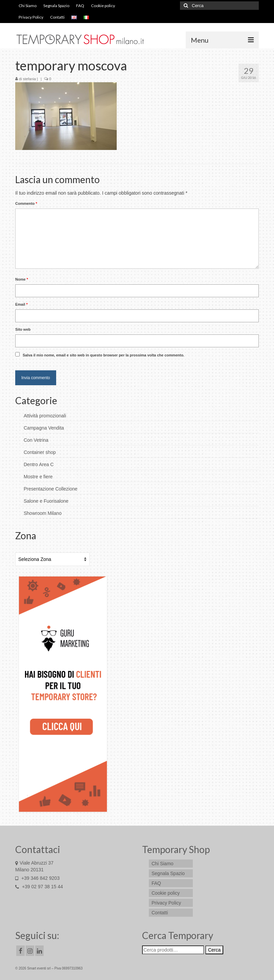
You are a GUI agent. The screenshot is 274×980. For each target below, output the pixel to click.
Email (21, 304)
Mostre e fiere (38, 477)
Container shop (40, 452)
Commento (26, 203)
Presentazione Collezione (51, 489)
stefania (30, 79)
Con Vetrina (36, 440)
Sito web (23, 329)
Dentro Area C (39, 464)
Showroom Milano (43, 513)
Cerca (214, 950)
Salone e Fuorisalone (46, 501)
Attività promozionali (45, 416)
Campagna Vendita (44, 428)
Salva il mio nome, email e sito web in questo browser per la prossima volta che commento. (104, 355)
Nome (22, 279)
